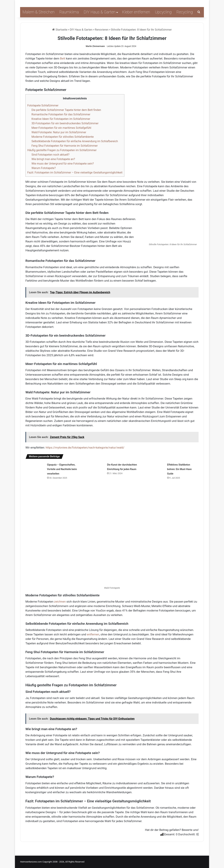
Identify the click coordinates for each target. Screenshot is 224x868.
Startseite (60, 30)
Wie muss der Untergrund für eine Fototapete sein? (63, 164)
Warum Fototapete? (44, 168)
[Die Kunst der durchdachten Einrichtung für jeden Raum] (95, 469)
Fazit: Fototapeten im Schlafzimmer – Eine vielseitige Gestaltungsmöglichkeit (75, 173)
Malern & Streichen (39, 12)
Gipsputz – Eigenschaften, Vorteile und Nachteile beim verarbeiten (62, 469)
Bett (63, 58)
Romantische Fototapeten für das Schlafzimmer (61, 114)
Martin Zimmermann (95, 46)
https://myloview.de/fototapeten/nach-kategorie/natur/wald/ (85, 447)
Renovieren (102, 30)
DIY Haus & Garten (100, 12)
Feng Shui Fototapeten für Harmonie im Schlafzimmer (65, 146)
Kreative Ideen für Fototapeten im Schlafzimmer (61, 119)
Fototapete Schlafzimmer (43, 105)
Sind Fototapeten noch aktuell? (50, 155)
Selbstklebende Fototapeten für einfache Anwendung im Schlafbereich (75, 141)
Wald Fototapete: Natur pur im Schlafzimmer (59, 132)
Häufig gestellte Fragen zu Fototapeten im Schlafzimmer (62, 150)
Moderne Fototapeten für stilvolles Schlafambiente (63, 137)
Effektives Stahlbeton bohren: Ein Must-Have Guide (179, 469)
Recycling (185, 12)
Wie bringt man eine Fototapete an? (53, 159)
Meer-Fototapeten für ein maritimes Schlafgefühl (61, 128)
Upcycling (163, 12)
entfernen (93, 634)
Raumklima (69, 12)
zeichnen (60, 602)
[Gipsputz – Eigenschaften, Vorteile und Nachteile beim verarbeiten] (35, 469)
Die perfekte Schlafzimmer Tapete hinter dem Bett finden (66, 110)
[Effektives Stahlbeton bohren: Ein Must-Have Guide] (155, 469)
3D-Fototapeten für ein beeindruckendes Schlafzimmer (65, 123)
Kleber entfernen (136, 12)
